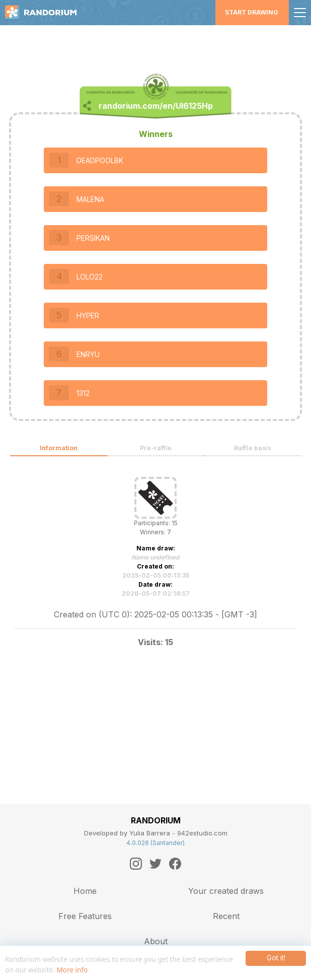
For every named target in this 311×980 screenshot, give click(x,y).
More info (72, 970)
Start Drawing (252, 12)
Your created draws (226, 891)
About (156, 941)
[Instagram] (136, 864)
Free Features (85, 916)
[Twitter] (155, 864)
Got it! (276, 958)
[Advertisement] (155, 43)
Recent (226, 916)
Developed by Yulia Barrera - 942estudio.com (156, 833)
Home (85, 891)
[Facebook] (175, 864)
